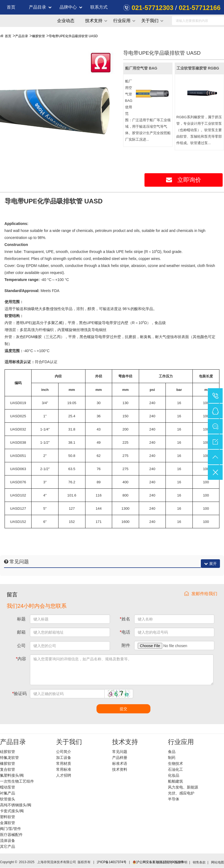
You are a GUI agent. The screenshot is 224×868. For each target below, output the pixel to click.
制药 (172, 758)
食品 (172, 752)
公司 (21, 646)
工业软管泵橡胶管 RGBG (198, 68)
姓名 (125, 619)
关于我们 (150, 21)
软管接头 (8, 799)
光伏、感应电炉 (181, 793)
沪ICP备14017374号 (111, 862)
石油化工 (175, 769)
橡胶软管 (39, 36)
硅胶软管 (8, 752)
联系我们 (163, 862)
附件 (126, 645)
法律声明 (181, 862)
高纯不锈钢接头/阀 (16, 805)
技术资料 (120, 769)
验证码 (19, 694)
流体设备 (8, 841)
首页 (11, 7)
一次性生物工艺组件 (17, 781)
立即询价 (184, 180)
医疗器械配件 (11, 835)
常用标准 (64, 769)
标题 (21, 619)
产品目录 (37, 7)
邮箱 (21, 632)
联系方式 (99, 7)
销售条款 (199, 862)
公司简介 (64, 752)
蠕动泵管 (8, 787)
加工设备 (64, 758)
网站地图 (218, 862)
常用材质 (64, 763)
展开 (210, 564)
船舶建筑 (175, 781)
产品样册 (120, 758)
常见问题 (120, 752)
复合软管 (8, 769)
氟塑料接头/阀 (12, 775)
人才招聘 (64, 775)
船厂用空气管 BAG (141, 68)
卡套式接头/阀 (12, 811)
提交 (123, 709)
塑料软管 (8, 817)
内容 (21, 659)
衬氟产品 (8, 793)
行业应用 (122, 21)
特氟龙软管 (9, 758)
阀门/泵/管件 (11, 829)
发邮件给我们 (201, 594)
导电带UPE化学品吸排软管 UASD (73, 36)
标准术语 (120, 763)
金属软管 (8, 823)
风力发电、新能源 (183, 787)
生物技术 (175, 763)
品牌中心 (68, 7)
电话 (125, 632)
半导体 (174, 799)
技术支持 (94, 21)
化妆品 (174, 775)
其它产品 (8, 846)
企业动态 (66, 21)
